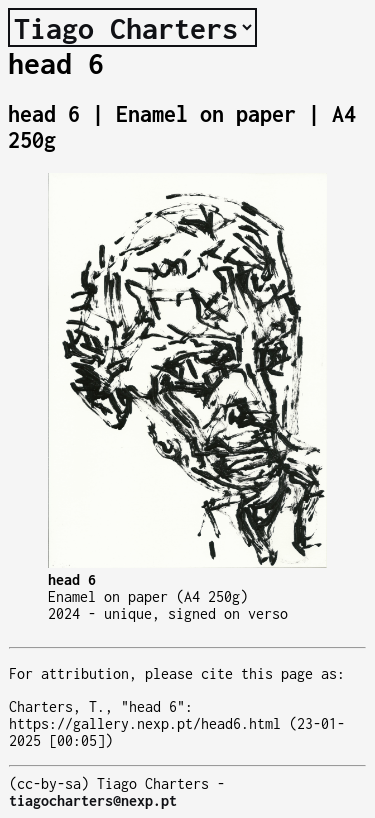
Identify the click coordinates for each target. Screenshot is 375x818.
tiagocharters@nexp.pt (93, 800)
